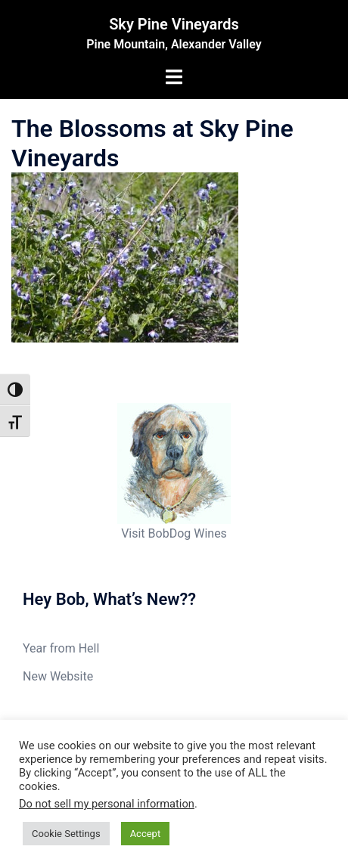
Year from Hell (61, 648)
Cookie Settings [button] (66, 834)
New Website (58, 676)
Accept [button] (146, 834)
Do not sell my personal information (107, 804)
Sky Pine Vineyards (174, 24)
